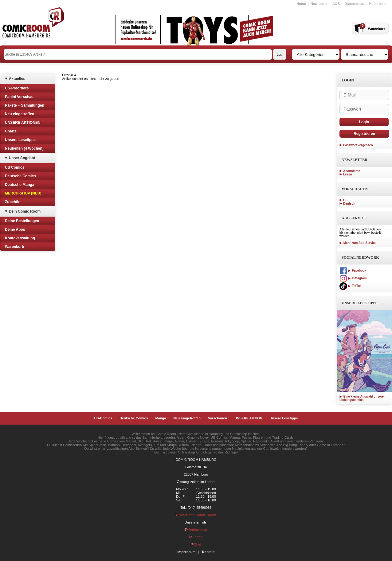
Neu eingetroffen (20, 114)
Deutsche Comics (20, 176)
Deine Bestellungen (22, 221)
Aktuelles (17, 79)
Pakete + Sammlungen (25, 105)
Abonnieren (352, 171)
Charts (11, 131)
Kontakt (208, 552)
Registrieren (364, 134)
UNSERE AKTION (248, 418)
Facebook (353, 271)
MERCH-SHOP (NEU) (23, 193)
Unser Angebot (22, 158)
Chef (196, 544)
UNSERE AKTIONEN (23, 123)
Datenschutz (354, 4)
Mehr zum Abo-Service (358, 243)
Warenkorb (14, 247)
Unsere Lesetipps (20, 140)
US (345, 200)
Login (364, 122)
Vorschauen (218, 418)
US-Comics (103, 418)
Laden (196, 537)
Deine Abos (15, 229)
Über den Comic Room (196, 515)
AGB (336, 4)
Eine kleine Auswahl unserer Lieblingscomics (362, 398)
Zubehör (12, 202)
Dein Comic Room (25, 211)
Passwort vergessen (358, 145)
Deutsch (349, 204)
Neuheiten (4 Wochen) (24, 148)
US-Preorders (17, 88)
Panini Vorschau (19, 97)
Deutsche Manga (20, 185)
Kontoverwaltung (20, 238)
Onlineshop (196, 530)
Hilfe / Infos (378, 4)
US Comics (15, 167)
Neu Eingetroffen (187, 418)
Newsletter (319, 4)
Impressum (187, 552)
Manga (161, 418)
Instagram (353, 278)
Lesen (348, 174)
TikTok (351, 286)
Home (301, 4)
